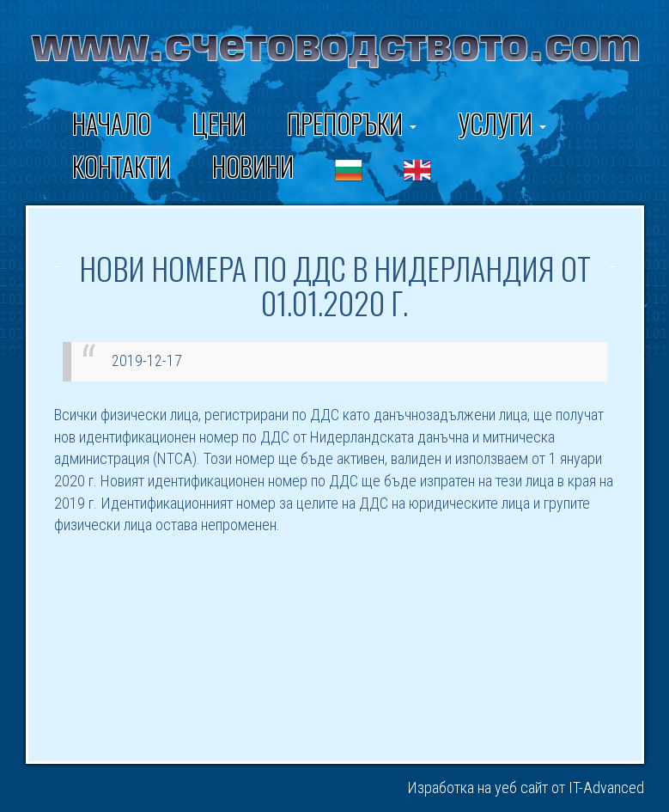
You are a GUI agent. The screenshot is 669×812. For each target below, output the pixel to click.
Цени (219, 123)
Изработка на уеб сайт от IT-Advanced (526, 788)
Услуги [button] (502, 123)
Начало (112, 123)
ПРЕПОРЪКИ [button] (352, 123)
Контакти (122, 166)
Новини (253, 166)
